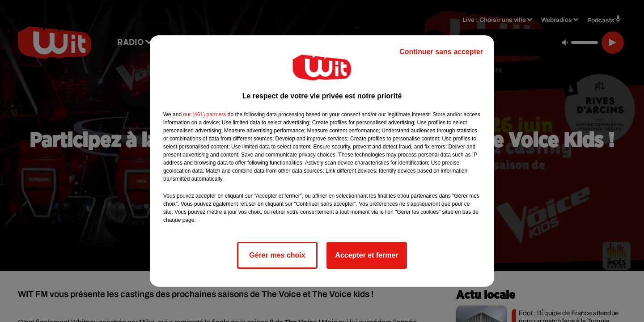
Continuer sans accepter (441, 52)
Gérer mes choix (277, 255)
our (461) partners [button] (204, 114)
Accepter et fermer (366, 255)
